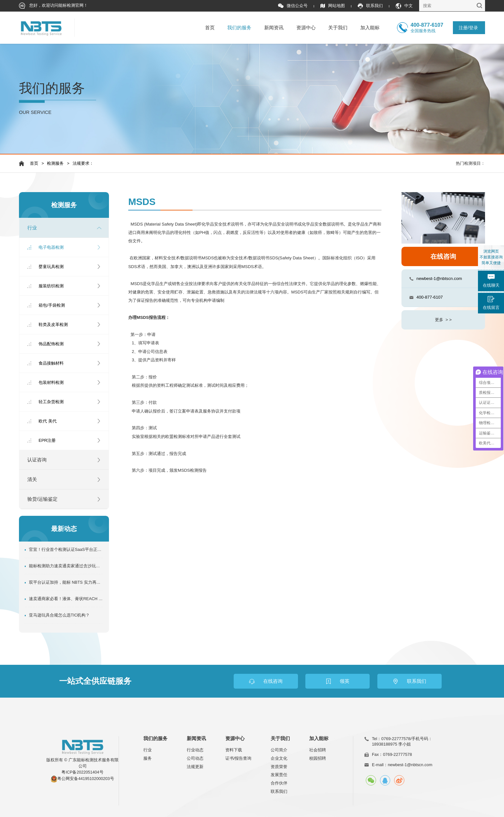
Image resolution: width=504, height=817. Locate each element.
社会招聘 (318, 750)
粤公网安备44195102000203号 (85, 779)
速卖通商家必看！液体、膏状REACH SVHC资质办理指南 (66, 599)
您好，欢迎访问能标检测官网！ (54, 6)
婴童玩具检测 (51, 267)
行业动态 (195, 750)
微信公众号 (293, 6)
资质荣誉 (279, 767)
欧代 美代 (48, 421)
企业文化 (279, 758)
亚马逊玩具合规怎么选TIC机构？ (59, 615)
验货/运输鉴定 (42, 499)
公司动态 (195, 758)
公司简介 (279, 750)
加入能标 (370, 28)
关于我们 (338, 28)
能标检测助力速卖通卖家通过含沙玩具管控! (66, 566)
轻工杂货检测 (51, 402)
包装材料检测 (51, 382)
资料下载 (234, 750)
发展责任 (279, 775)
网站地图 (333, 6)
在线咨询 (443, 256)
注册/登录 (468, 28)
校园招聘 (318, 758)
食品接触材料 (51, 363)
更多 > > (443, 320)
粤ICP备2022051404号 (82, 772)
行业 (32, 228)
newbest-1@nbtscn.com (439, 279)
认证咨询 (37, 460)
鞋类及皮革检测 (53, 325)
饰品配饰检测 (51, 344)
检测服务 (55, 163)
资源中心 (306, 28)
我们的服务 (239, 28)
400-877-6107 (430, 297)
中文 (404, 6)
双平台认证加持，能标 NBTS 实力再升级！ (66, 582)
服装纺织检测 (51, 286)
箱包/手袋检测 (52, 305)
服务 (148, 758)
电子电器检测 (51, 247)
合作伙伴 (279, 783)
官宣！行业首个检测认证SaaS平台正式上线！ (66, 550)
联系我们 (370, 6)
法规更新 (195, 767)
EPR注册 (47, 440)
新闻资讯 (274, 28)
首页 (210, 28)
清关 (32, 479)
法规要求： (83, 163)
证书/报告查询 (239, 758)
